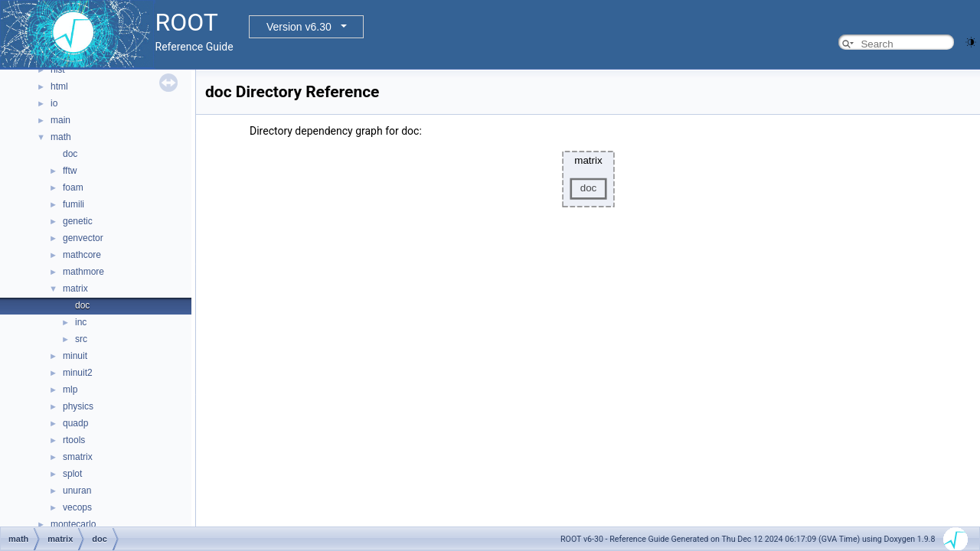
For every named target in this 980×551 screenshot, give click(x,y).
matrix (75, 289)
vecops (77, 507)
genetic (78, 221)
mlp (70, 390)
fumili (73, 204)
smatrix (78, 457)
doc (70, 154)
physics (78, 406)
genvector (83, 238)
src (81, 339)
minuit (75, 356)
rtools (74, 440)
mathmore (83, 272)
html (59, 86)
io (54, 103)
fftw (70, 171)
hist (58, 70)
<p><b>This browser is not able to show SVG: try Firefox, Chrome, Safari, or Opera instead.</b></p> (588, 179)
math (61, 137)
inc (81, 322)
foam (73, 187)
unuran (77, 491)
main (60, 120)
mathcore (82, 255)
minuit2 (78, 373)
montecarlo (73, 524)
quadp (75, 423)
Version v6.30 (299, 27)
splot (72, 474)
